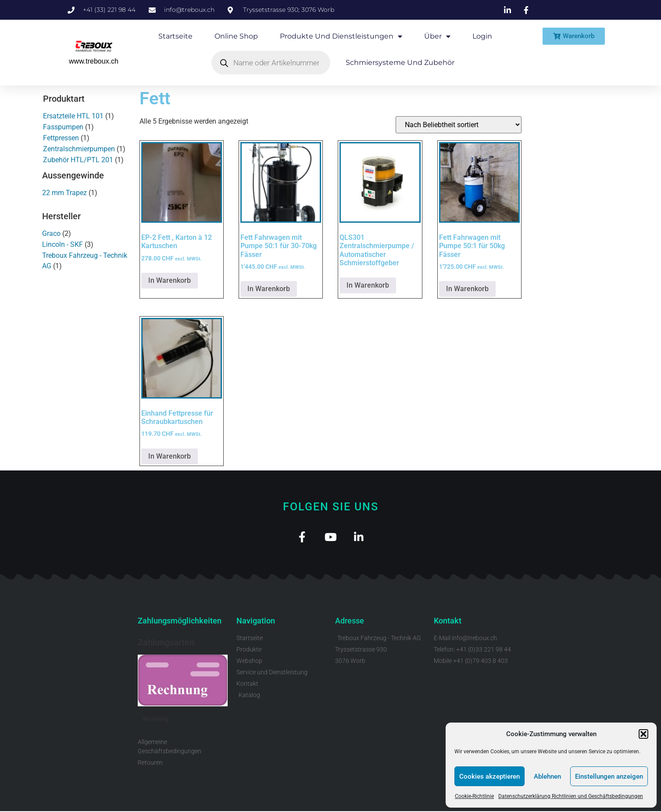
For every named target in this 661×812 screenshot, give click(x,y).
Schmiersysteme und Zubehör (400, 62)
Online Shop (236, 36)
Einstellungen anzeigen (609, 776)
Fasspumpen (63, 127)
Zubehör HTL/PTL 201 (78, 160)
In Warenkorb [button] (170, 280)
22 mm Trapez (64, 193)
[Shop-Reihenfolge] (459, 125)
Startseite (175, 36)
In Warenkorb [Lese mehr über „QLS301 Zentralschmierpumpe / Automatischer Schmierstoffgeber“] (368, 285)
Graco (51, 233)
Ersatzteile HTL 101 (73, 116)
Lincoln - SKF (63, 244)
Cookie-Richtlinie (474, 796)
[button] (643, 734)
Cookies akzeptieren (489, 776)
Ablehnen (547, 776)
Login (482, 36)
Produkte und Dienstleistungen (341, 36)
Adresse (350, 622)
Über (437, 36)
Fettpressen (61, 138)
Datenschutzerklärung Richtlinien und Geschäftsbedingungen (571, 796)
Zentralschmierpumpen (79, 149)
